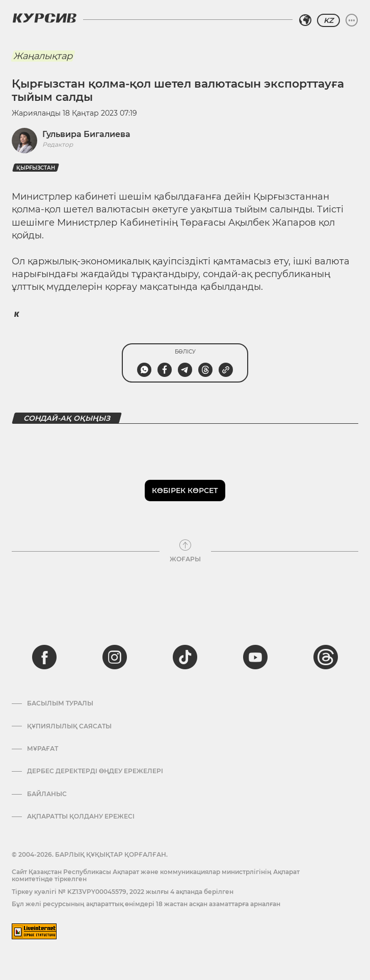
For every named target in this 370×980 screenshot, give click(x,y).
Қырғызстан (36, 168)
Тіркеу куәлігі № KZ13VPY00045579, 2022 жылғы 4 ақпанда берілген (123, 892)
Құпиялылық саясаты (69, 726)
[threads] (326, 657)
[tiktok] (185, 657)
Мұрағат (43, 749)
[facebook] (44, 657)
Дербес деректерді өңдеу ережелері (95, 771)
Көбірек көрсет (185, 491)
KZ (328, 20)
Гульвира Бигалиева (86, 134)
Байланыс (47, 794)
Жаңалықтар (43, 56)
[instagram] (115, 657)
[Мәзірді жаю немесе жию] (352, 20)
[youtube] (255, 657)
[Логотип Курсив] (44, 18)
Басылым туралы (60, 703)
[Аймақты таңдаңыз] (305, 20)
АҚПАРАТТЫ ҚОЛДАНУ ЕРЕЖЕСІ (81, 816)
